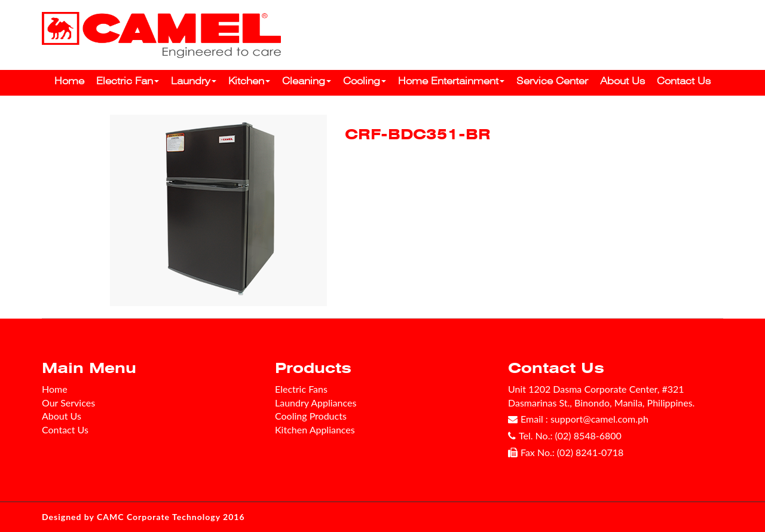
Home (69, 81)
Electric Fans (301, 389)
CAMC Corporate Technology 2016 (171, 517)
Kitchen (249, 81)
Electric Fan (128, 81)
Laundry (194, 81)
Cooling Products (311, 416)
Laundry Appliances (316, 403)
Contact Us (684, 81)
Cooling (365, 81)
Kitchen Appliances (315, 429)
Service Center (552, 81)
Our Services (68, 403)
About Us (622, 81)
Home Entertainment (451, 81)
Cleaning (307, 81)
